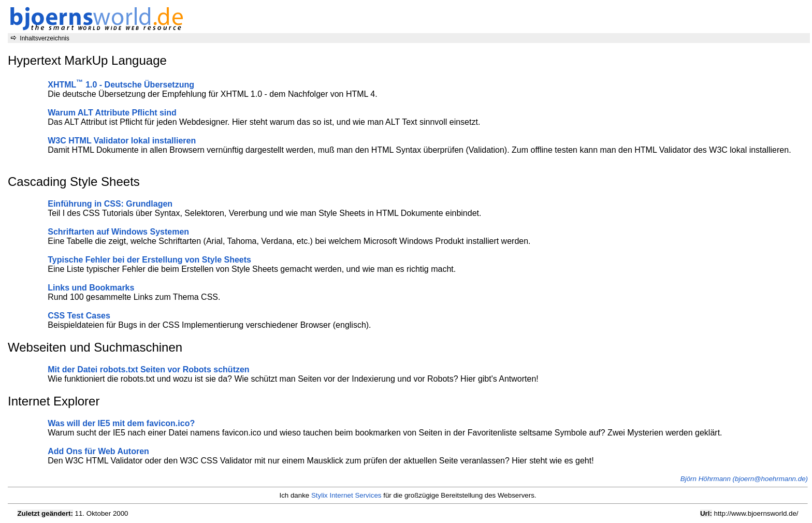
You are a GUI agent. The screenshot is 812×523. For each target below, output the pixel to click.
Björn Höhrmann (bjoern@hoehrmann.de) (744, 479)
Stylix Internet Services (346, 495)
